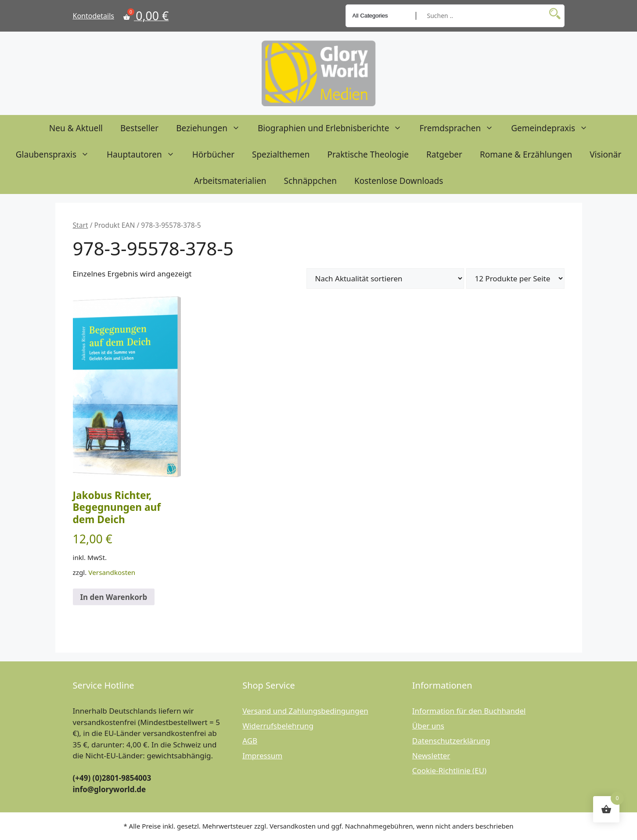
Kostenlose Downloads (399, 181)
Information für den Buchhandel (469, 711)
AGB (250, 741)
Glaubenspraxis (57, 154)
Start (81, 225)
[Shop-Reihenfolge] (385, 278)
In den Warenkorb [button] (114, 597)
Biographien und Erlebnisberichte (334, 128)
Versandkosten (112, 572)
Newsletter (431, 756)
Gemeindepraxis (554, 128)
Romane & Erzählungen (526, 154)
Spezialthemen (281, 154)
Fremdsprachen (461, 128)
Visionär (605, 154)
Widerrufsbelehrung (278, 726)
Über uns (428, 726)
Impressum (262, 756)
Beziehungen (212, 128)
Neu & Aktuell (76, 128)
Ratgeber (444, 154)
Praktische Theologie (368, 154)
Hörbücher (213, 154)
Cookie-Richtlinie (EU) (449, 770)
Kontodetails (94, 16)
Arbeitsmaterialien (230, 181)
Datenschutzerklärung (451, 741)
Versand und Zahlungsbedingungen (305, 711)
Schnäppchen (310, 181)
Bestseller (139, 128)
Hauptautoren (145, 154)
